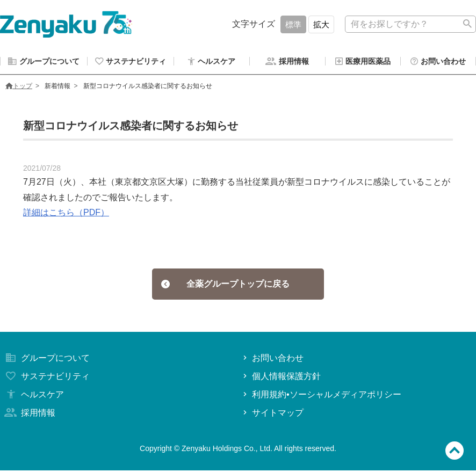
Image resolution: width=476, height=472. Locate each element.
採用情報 (29, 414)
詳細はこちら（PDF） (66, 214)
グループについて (46, 360)
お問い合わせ (272, 360)
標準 (293, 24)
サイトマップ (272, 414)
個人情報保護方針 (281, 378)
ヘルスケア (33, 396)
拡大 (321, 24)
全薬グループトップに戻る (225, 285)
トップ (19, 88)
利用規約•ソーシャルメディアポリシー (321, 396)
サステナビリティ (46, 378)
